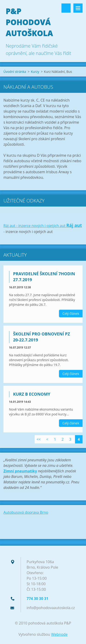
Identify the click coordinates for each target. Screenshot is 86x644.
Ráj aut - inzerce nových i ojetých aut (35, 226)
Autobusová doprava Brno (26, 512)
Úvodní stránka (15, 72)
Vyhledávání (66, 8)
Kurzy (35, 72)
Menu (78, 8)
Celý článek (71, 313)
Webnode (59, 634)
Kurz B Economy (32, 394)
